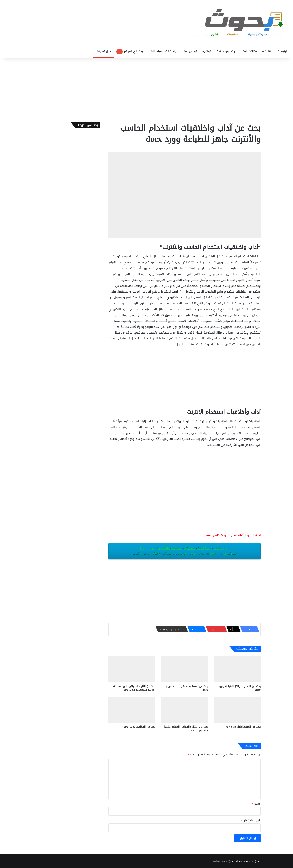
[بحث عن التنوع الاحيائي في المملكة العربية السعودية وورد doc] (132, 669)
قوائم (208, 51)
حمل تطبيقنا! (103, 51)
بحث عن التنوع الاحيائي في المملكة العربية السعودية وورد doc (134, 688)
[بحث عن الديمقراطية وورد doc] (237, 710)
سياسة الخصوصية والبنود (163, 51)
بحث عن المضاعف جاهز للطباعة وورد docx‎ (187, 688)
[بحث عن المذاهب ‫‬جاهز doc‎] (132, 710)
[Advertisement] (146, 89)
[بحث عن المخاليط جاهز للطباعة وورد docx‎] (237, 669)
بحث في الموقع (130, 51)
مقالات (268, 51)
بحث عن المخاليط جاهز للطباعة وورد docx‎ (240, 688)
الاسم (257, 804)
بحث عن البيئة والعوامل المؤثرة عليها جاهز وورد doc (186, 729)
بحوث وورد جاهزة (227, 51)
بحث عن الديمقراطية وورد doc (243, 727)
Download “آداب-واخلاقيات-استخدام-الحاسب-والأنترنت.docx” (185, 551)
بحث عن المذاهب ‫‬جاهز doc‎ (140, 727)
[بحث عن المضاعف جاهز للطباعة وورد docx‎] (185, 669)
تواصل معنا (190, 51)
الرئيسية (283, 51)
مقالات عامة (250, 51)
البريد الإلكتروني (251, 820)
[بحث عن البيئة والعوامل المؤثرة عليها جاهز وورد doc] (185, 710)
